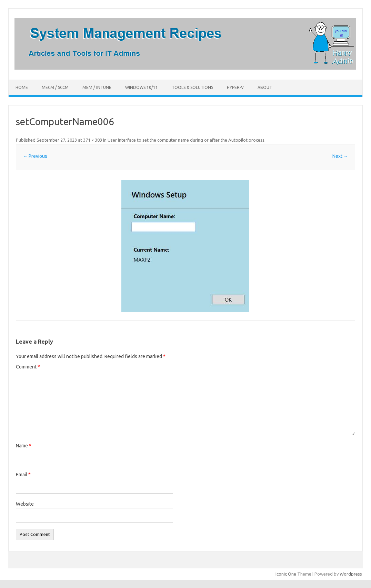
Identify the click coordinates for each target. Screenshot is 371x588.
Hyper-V (235, 87)
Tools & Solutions (192, 87)
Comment (28, 367)
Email (23, 475)
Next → (340, 156)
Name (24, 446)
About (265, 87)
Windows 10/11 (142, 87)
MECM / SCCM (55, 87)
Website (25, 504)
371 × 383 (93, 140)
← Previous (35, 156)
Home (22, 87)
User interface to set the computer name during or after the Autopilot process (186, 140)
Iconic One (286, 574)
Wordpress (351, 574)
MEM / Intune (97, 87)
